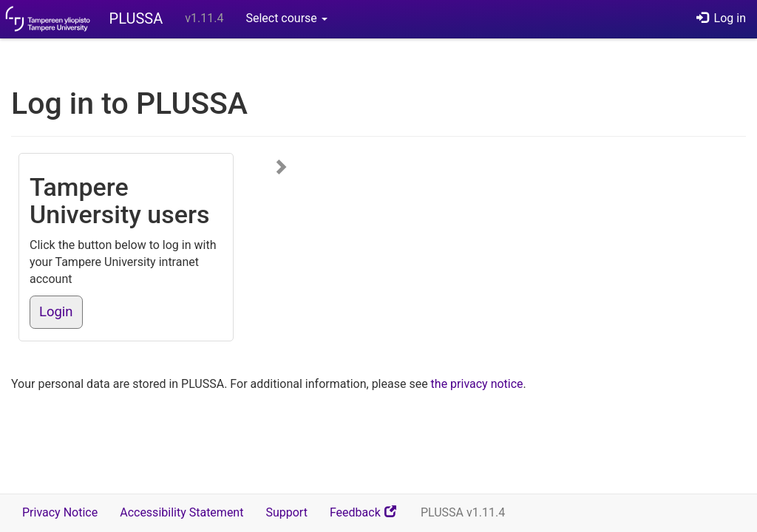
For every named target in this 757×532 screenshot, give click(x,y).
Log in (721, 18)
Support (286, 512)
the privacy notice (477, 384)
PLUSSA (136, 18)
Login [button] (56, 312)
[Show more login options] (282, 168)
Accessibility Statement (181, 512)
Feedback (370, 518)
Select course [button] (286, 18)
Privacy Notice (60, 512)
